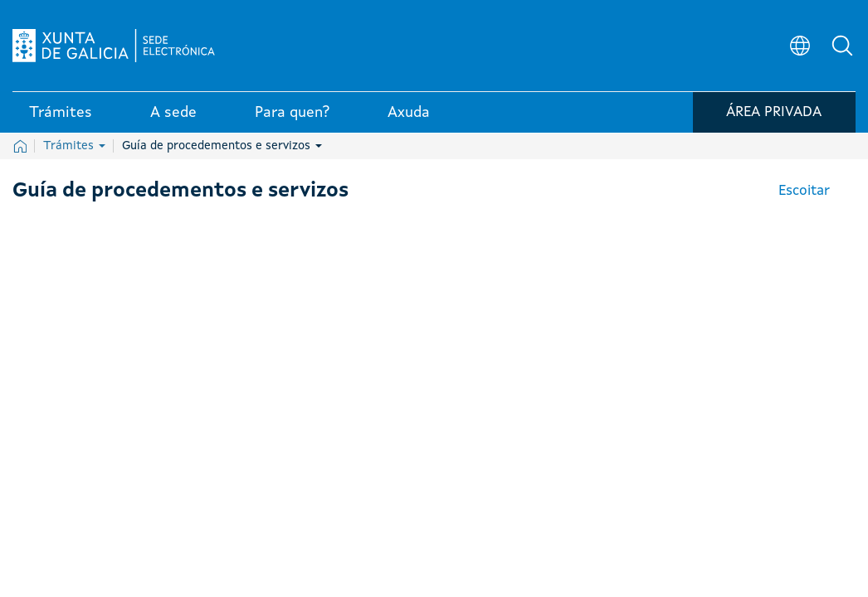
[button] (843, 46)
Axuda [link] (409, 115)
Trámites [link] (61, 115)
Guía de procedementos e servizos (222, 146)
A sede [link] (173, 115)
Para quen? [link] (292, 115)
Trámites (74, 146)
